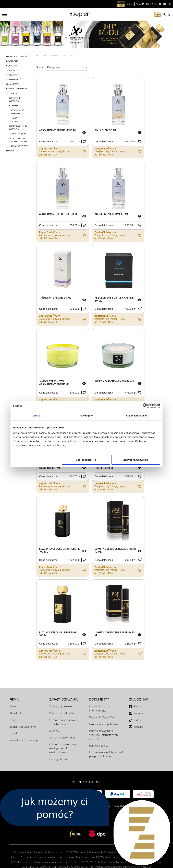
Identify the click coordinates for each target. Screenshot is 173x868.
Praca (13, 720)
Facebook (139, 707)
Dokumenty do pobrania (103, 724)
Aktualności (16, 713)
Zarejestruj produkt (61, 707)
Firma (14, 700)
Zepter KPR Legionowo (23, 727)
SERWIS (54, 731)
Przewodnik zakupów (62, 713)
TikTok (137, 720)
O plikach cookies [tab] (137, 416)
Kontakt (14, 734)
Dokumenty (99, 700)
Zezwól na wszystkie (136, 460)
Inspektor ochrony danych (25, 740)
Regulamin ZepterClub (102, 717)
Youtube (138, 727)
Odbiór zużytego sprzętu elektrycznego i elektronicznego (64, 748)
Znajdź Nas (138, 700)
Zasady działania (64, 700)
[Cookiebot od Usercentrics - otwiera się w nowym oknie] (145, 406)
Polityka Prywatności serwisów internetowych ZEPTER (103, 735)
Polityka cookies (99, 746)
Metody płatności (86, 782)
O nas (13, 707)
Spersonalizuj (86, 460)
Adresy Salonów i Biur (62, 738)
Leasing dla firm (58, 759)
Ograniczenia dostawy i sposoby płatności (63, 722)
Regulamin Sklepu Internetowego (100, 709)
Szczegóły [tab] (86, 416)
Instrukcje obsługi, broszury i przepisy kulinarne (106, 754)
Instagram (139, 713)
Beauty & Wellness (52, 56)
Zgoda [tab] (36, 416)
